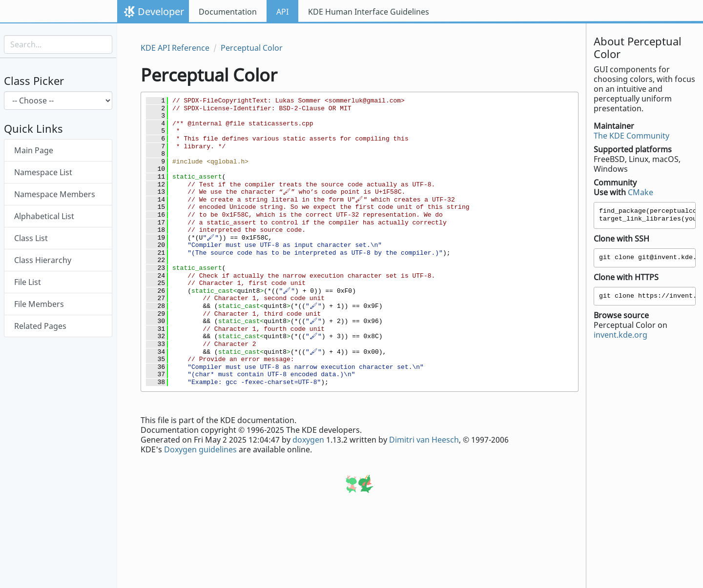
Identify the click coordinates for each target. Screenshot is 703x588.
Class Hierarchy (43, 260)
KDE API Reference (175, 48)
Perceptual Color (252, 48)
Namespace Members (55, 194)
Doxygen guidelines (200, 449)
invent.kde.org (620, 335)
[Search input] (58, 44)
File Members (39, 304)
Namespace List (43, 172)
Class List (31, 238)
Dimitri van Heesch (424, 440)
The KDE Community (631, 136)
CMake (641, 192)
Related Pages (40, 326)
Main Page (34, 150)
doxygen (308, 440)
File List (28, 282)
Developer (161, 11)
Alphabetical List (44, 216)
